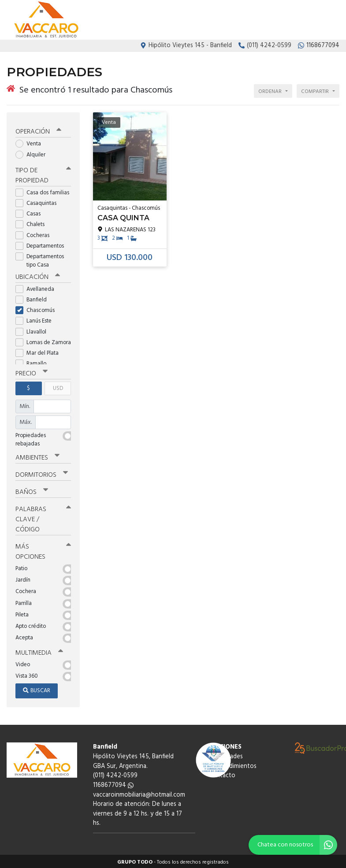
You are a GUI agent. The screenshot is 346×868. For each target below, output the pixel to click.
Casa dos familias (43, 191)
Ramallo (34, 362)
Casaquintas (39, 202)
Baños (32, 490)
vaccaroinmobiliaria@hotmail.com (139, 793)
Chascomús (38, 309)
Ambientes (37, 456)
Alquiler (33, 153)
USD (58, 387)
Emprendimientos (285, 20)
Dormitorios (42, 473)
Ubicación (38, 275)
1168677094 (113, 784)
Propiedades (241, 20)
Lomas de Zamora (43, 341)
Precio (32, 372)
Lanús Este (36, 320)
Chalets (33, 223)
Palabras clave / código (43, 518)
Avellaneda (38, 287)
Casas (31, 212)
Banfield (34, 298)
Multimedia (39, 651)
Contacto (326, 20)
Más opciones (43, 550)
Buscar (37, 689)
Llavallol (34, 330)
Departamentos (43, 244)
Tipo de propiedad (43, 174)
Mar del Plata (40, 351)
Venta (31, 143)
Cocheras (35, 234)
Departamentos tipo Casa (40, 259)
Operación (38, 130)
